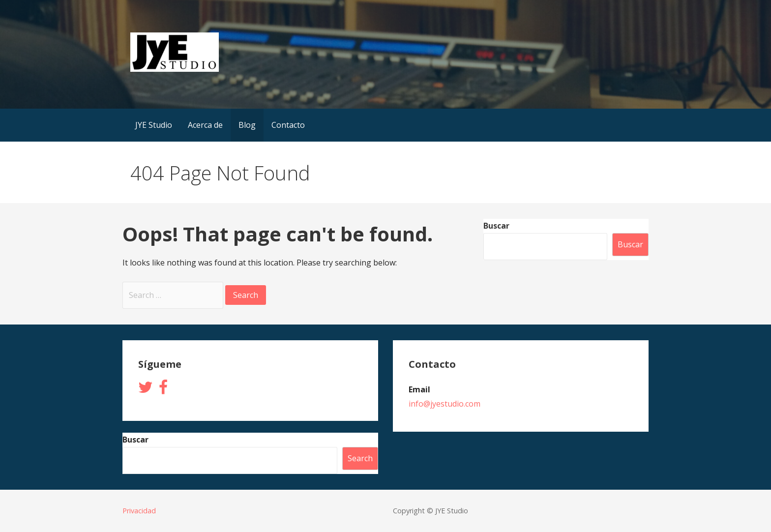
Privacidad (139, 511)
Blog (247, 125)
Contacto (288, 125)
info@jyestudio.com (445, 404)
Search (360, 458)
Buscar (496, 226)
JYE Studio (154, 125)
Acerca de (205, 125)
